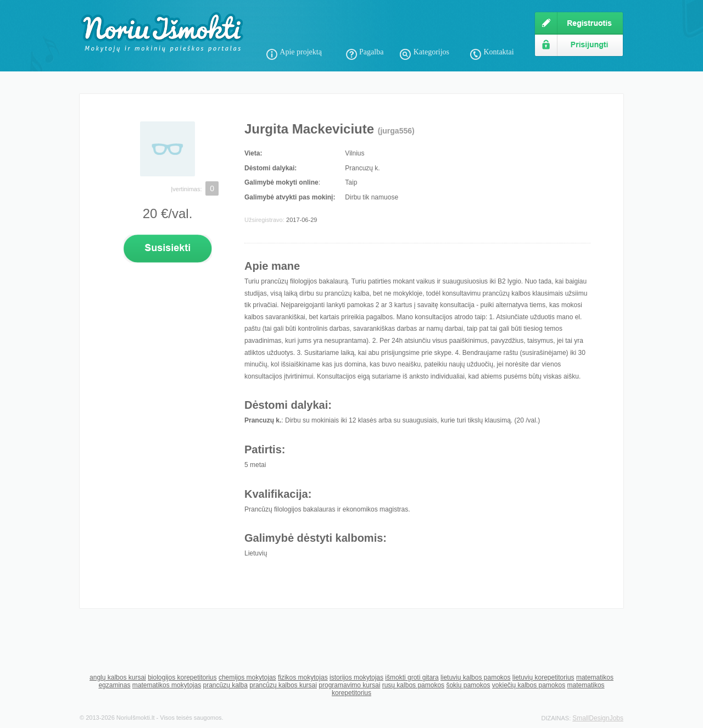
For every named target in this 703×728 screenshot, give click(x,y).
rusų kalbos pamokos (413, 685)
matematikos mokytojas (167, 685)
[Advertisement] (395, 27)
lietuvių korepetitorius (543, 677)
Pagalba (371, 52)
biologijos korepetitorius (182, 677)
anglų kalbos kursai (118, 677)
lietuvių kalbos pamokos (475, 677)
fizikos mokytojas (303, 677)
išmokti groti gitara (412, 677)
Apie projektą (301, 52)
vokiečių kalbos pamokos (529, 685)
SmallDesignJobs (598, 718)
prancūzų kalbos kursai (283, 685)
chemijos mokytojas (247, 677)
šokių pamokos (468, 685)
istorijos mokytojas (356, 677)
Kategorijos (431, 52)
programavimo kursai (349, 685)
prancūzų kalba (225, 685)
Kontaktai (498, 52)
